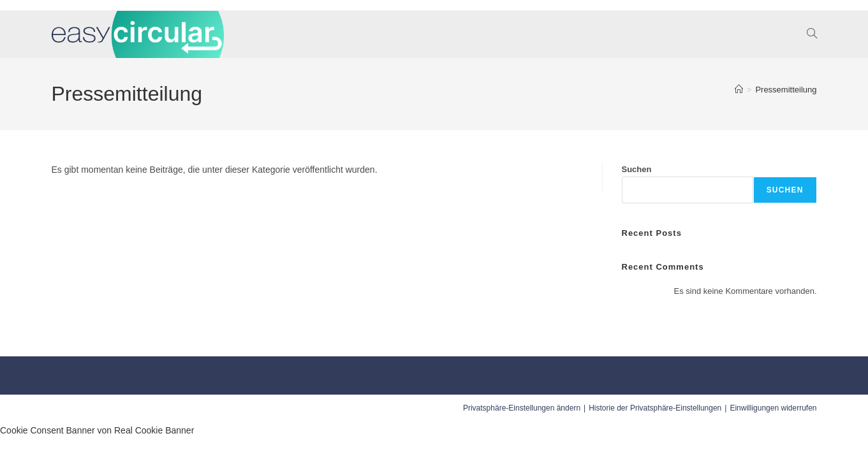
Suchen (637, 169)
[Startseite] (739, 90)
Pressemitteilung (786, 90)
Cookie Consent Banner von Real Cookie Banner (97, 430)
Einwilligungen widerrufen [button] (773, 408)
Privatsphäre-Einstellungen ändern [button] (522, 408)
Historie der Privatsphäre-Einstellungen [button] (655, 408)
